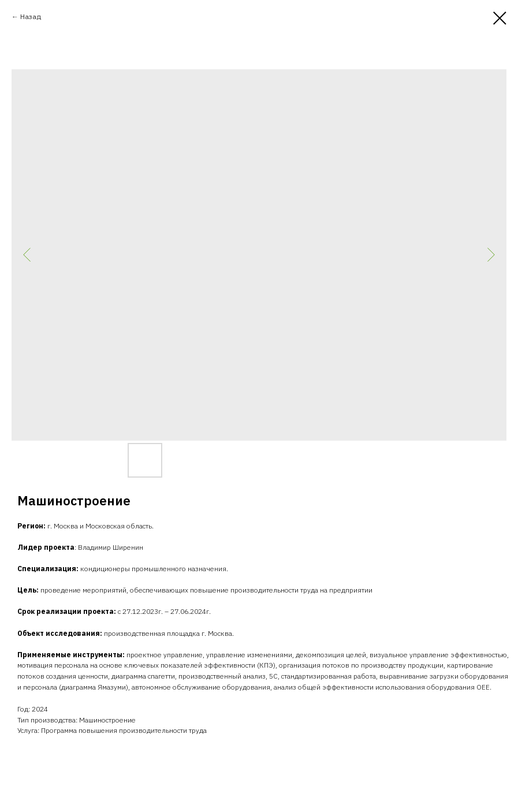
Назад (31, 16)
